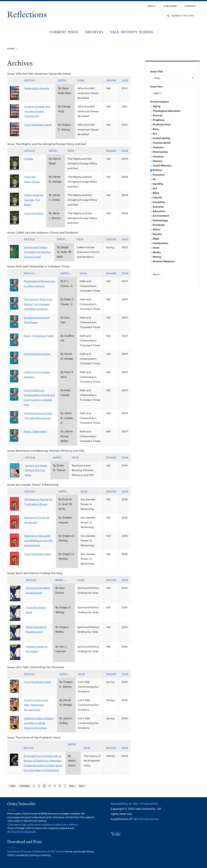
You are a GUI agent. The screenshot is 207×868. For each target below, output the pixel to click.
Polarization (160, 152)
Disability (159, 202)
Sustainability (162, 138)
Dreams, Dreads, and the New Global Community (37, 111)
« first (12, 786)
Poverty (158, 115)
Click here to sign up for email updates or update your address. (43, 825)
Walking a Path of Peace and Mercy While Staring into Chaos (39, 723)
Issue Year (157, 87)
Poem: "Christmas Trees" (39, 336)
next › (72, 786)
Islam (156, 248)
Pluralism (159, 175)
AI (154, 179)
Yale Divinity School (132, 32)
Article (30, 80)
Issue (81, 80)
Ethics (157, 229)
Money (157, 257)
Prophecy (159, 120)
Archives (94, 32)
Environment (161, 216)
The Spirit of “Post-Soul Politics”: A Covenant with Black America (38, 304)
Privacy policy (149, 804)
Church (157, 197)
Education (159, 211)
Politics (157, 170)
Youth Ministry (162, 166)
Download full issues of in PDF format (36, 852)
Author (63, 80)
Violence (158, 147)
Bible (156, 193)
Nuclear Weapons (164, 261)
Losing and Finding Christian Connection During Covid (37, 252)
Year (125, 80)
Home (11, 48)
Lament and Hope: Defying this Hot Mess (36, 470)
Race (156, 129)
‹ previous (24, 786)
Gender (157, 234)
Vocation (158, 157)
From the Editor (34, 213)
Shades (29, 159)
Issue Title (157, 72)
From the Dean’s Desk (37, 354)
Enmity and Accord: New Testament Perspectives (36, 705)
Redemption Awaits (37, 88)
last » (82, 786)
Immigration (161, 243)
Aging (157, 106)
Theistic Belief (162, 143)
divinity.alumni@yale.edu (22, 832)
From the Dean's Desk (38, 125)
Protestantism (162, 124)
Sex (155, 134)
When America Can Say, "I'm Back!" (34, 200)
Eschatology (160, 220)
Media (157, 252)
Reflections (28, 15)
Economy (158, 207)
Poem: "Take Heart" (36, 432)
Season (111, 80)
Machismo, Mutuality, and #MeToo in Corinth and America (38, 541)
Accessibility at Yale (124, 804)
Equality (158, 184)
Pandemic (159, 225)
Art (155, 188)
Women (158, 161)
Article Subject (159, 102)
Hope (156, 239)
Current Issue (64, 32)
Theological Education (167, 111)
